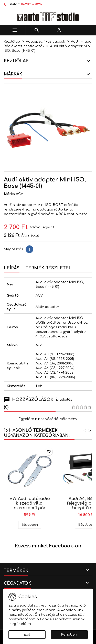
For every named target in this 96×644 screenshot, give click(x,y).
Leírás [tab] (12, 268)
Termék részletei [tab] (48, 268)
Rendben (69, 635)
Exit (27, 635)
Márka (9, 194)
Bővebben (31, 525)
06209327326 (31, 4)
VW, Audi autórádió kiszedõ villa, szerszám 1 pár (30, 503)
